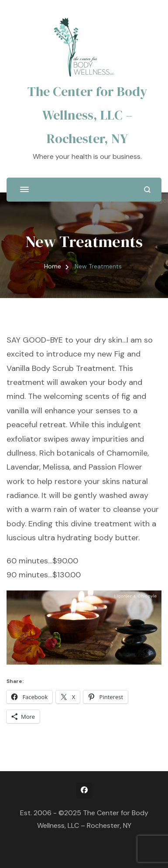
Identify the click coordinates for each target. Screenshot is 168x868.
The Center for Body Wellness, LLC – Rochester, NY (87, 115)
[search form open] (147, 190)
